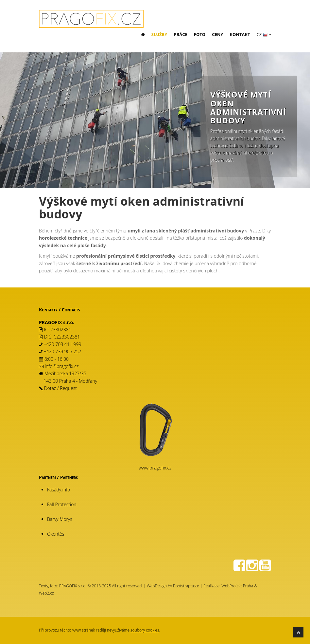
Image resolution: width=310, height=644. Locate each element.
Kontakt (240, 34)
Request (68, 388)
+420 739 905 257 (63, 351)
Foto (200, 34)
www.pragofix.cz (155, 468)
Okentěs (56, 534)
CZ (264, 34)
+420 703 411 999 (63, 344)
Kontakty (48, 310)
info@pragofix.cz (62, 366)
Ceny (217, 34)
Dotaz (50, 388)
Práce (180, 34)
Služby (159, 34)
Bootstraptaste (186, 586)
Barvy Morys (60, 519)
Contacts (71, 310)
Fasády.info (59, 490)
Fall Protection (62, 504)
